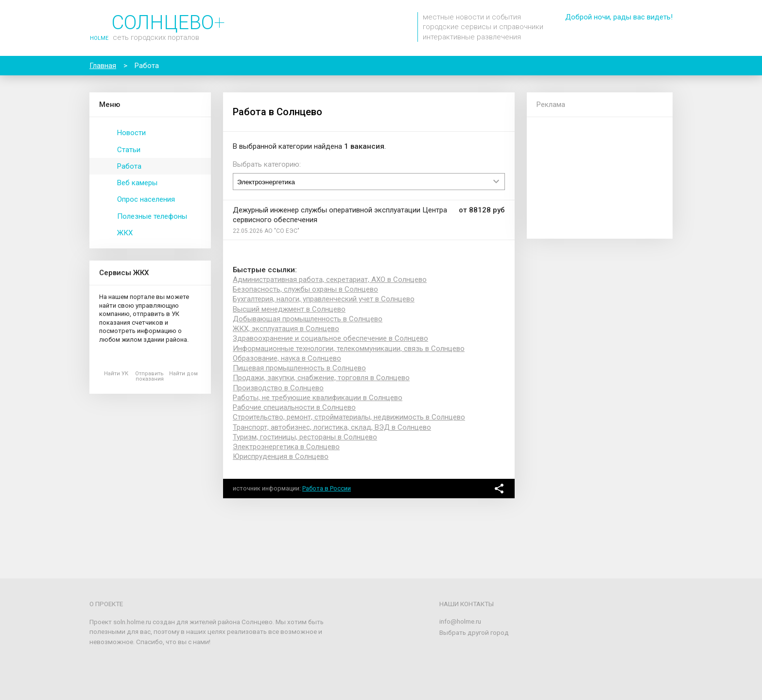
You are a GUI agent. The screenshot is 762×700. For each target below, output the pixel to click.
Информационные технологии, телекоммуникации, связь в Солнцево (349, 349)
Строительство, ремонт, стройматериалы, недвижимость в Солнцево (349, 417)
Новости (131, 133)
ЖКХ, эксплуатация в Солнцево (286, 329)
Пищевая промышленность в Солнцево (299, 368)
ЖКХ (125, 233)
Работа (129, 166)
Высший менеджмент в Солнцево (289, 309)
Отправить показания (149, 376)
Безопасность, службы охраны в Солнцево (305, 289)
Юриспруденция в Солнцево (281, 456)
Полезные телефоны (152, 216)
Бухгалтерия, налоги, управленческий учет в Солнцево (324, 299)
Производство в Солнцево (278, 388)
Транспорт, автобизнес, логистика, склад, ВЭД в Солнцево (332, 427)
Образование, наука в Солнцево (287, 358)
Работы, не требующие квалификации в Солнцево (318, 398)
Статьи (129, 150)
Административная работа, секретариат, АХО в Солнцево (330, 280)
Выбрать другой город (474, 632)
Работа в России (327, 488)
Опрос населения (146, 199)
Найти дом (183, 374)
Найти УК (116, 374)
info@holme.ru (460, 621)
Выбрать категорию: (267, 164)
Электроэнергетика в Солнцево (286, 447)
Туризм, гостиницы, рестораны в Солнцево (305, 437)
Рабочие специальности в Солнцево (294, 407)
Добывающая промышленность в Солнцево (308, 319)
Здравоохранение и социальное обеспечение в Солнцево (330, 338)
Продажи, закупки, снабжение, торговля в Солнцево (321, 378)
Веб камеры (137, 183)
